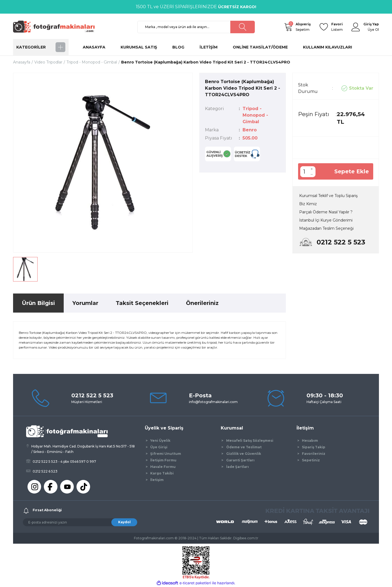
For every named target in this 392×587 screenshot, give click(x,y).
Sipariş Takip (314, 447)
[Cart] (288, 27)
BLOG (178, 47)
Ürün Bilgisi (38, 303)
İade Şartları (238, 467)
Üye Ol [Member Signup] (373, 30)
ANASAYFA (94, 47)
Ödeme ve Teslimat (244, 447)
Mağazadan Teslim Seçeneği (326, 228)
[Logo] (56, 27)
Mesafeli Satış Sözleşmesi (250, 441)
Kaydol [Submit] (124, 522)
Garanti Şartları (240, 460)
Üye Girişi (159, 447)
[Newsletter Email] (80, 522)
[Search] (196, 27)
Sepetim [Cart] (303, 27)
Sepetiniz (311, 460)
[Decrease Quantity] (312, 174)
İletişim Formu (163, 460)
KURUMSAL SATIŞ (139, 47)
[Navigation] (41, 47)
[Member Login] (356, 27)
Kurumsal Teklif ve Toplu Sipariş (328, 196)
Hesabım (310, 441)
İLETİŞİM (209, 47)
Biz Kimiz (308, 204)
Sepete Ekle (352, 171)
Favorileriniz (314, 454)
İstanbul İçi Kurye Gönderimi (326, 220)
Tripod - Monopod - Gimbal (255, 115)
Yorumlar (85, 303)
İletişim (157, 480)
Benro (250, 130)
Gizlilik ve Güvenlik (244, 454)
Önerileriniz (202, 303)
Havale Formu (163, 467)
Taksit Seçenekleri (142, 303)
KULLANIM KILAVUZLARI (327, 47)
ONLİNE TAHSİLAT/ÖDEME (260, 47)
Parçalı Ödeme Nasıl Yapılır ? (326, 212)
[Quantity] (304, 172)
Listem (337, 27)
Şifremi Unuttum (166, 454)
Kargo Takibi (162, 473)
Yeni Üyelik (160, 441)
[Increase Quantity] (312, 169)
